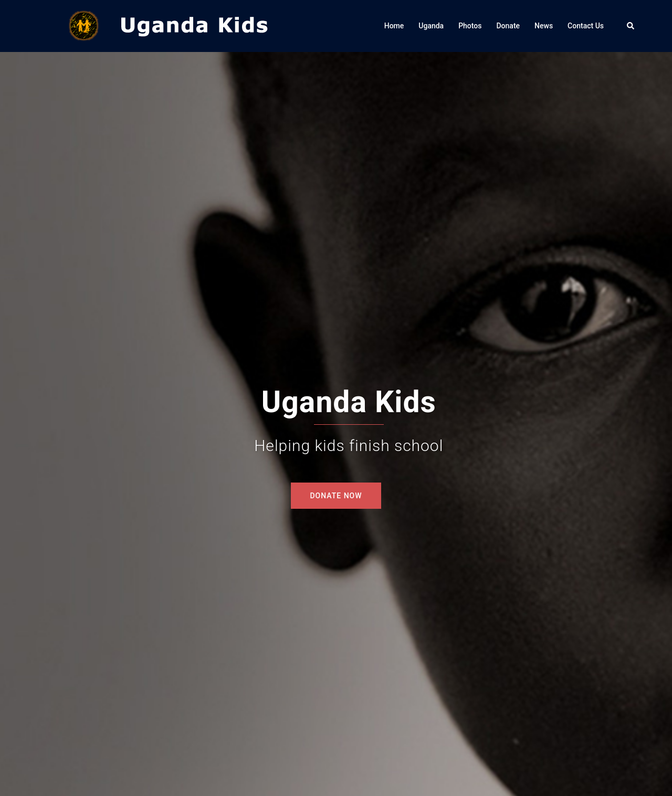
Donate (508, 26)
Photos (470, 26)
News (544, 26)
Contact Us (586, 26)
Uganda (431, 26)
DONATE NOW (336, 496)
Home (394, 26)
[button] (631, 26)
